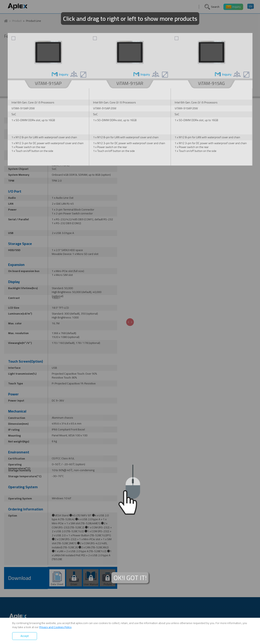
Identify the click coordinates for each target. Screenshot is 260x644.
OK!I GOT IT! (130, 578)
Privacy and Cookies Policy (55, 627)
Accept (25, 636)
